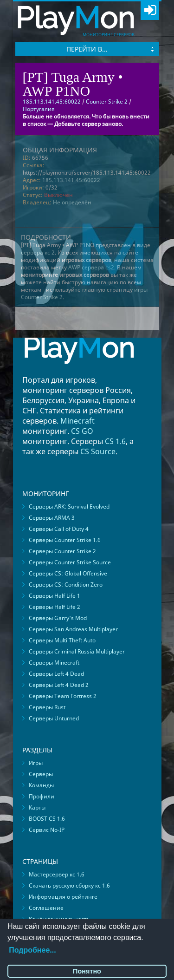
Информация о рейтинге (63, 897)
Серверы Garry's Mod (58, 618)
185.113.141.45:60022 (71, 180)
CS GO (82, 431)
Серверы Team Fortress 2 (63, 696)
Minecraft (77, 421)
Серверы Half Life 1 (55, 596)
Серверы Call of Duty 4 (59, 529)
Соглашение (46, 908)
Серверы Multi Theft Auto (62, 640)
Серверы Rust (47, 707)
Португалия (39, 109)
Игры (36, 763)
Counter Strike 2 (107, 101)
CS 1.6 (115, 441)
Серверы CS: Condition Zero (66, 585)
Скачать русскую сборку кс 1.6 (69, 885)
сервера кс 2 (38, 252)
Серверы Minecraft (54, 663)
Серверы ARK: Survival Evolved (69, 506)
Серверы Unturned (54, 718)
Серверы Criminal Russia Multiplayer (77, 651)
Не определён (72, 202)
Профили (42, 796)
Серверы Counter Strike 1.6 (65, 540)
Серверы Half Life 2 (55, 607)
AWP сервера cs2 (91, 267)
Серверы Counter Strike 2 (62, 551)
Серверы (41, 774)
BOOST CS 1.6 (47, 819)
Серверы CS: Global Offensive (68, 573)
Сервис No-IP (47, 830)
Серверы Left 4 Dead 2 (59, 685)
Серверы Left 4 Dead (56, 674)
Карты (37, 807)
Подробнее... (32, 950)
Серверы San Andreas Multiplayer (73, 629)
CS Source (98, 451)
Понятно (87, 971)
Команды (41, 785)
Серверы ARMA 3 (52, 518)
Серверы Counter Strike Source (70, 562)
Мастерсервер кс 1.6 (57, 874)
